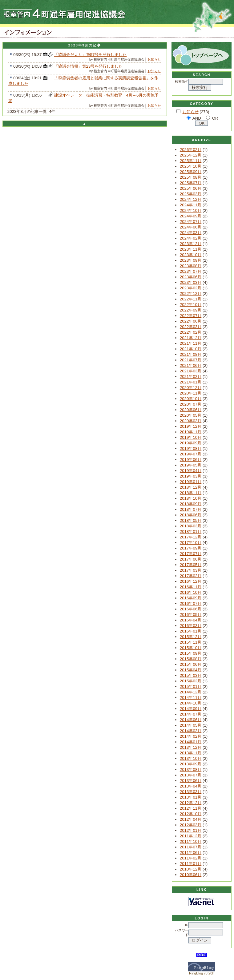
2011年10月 (191, 841)
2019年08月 (191, 448)
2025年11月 (191, 161)
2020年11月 (191, 393)
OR (215, 118)
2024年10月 (191, 210)
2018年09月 (191, 504)
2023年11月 (191, 249)
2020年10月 (191, 399)
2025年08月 (191, 177)
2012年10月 (191, 814)
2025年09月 (191, 172)
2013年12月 (191, 747)
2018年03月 (191, 526)
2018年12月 (191, 487)
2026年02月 (191, 150)
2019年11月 (191, 432)
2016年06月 (191, 609)
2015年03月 (191, 675)
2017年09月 (191, 548)
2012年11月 (191, 808)
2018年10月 (191, 498)
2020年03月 (191, 421)
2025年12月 (191, 155)
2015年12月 (191, 637)
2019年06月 (191, 460)
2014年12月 (191, 692)
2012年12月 (191, 803)
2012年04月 (191, 819)
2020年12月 (191, 388)
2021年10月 (191, 349)
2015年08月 (191, 659)
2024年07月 (191, 222)
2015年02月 (191, 681)
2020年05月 (191, 415)
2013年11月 (191, 753)
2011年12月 (191, 836)
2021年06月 (191, 365)
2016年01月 (191, 631)
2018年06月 (191, 515)
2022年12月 (191, 294)
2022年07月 (191, 316)
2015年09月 (191, 653)
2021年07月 (191, 360)
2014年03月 (191, 731)
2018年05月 (191, 520)
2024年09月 (191, 216)
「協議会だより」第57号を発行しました (91, 55)
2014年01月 (191, 742)
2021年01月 (191, 382)
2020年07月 (191, 404)
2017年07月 (191, 554)
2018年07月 (191, 509)
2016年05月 (191, 615)
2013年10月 (191, 758)
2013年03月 (191, 792)
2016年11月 (191, 587)
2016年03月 (191, 626)
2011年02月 (191, 858)
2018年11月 (191, 493)
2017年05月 (191, 565)
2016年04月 (191, 620)
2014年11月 (191, 698)
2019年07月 (191, 454)
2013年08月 (191, 770)
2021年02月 (191, 377)
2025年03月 (191, 194)
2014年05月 (191, 725)
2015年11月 (191, 642)
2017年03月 (191, 570)
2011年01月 (191, 864)
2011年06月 (191, 853)
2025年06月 (191, 188)
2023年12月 (191, 244)
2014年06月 (191, 720)
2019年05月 (191, 465)
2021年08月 (191, 354)
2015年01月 (191, 686)
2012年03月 (191, 825)
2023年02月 (191, 288)
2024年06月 (191, 227)
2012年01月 (191, 830)
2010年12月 (191, 869)
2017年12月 (191, 537)
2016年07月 (191, 603)
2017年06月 (191, 559)
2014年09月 (191, 709)
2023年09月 (191, 260)
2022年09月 (191, 310)
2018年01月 (191, 532)
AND (197, 118)
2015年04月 (191, 670)
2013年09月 (191, 764)
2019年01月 (191, 482)
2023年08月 (191, 266)
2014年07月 (191, 714)
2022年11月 (191, 299)
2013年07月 (191, 775)
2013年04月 (191, 786)
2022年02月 (191, 332)
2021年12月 (191, 338)
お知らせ (154, 59)
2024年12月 (191, 199)
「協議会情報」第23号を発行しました (89, 66)
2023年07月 (191, 271)
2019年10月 (191, 437)
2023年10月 (191, 255)
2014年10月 (191, 703)
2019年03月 (191, 476)
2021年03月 (191, 371)
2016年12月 (191, 581)
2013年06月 (191, 781)
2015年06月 (191, 664)
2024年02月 (191, 238)
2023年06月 (191, 277)
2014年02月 (191, 736)
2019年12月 (191, 426)
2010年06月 (191, 875)
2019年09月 (191, 443)
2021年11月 (191, 343)
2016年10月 (191, 592)
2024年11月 (191, 205)
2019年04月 (191, 471)
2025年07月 (191, 183)
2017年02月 (191, 576)
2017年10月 (191, 543)
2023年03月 (191, 282)
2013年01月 (191, 797)
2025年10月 (191, 166)
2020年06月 (191, 410)
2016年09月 (191, 598)
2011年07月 (191, 847)
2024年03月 (191, 233)
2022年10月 (191, 305)
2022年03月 (191, 327)
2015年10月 (191, 648)
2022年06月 (191, 321)
